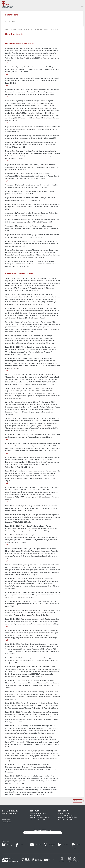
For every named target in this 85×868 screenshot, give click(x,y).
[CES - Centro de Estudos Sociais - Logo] (7, 4)
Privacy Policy (7, 820)
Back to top (78, 801)
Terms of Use (6, 822)
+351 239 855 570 (38, 820)
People (12, 22)
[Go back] (6, 22)
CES (7, 29)
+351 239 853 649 (67, 820)
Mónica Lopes (37, 29)
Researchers (12, 15)
